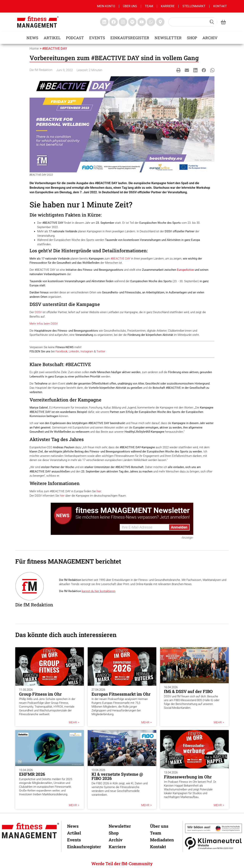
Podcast (75, 38)
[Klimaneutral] (213, 843)
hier (99, 491)
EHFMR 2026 (32, 774)
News (32, 38)
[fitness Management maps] (160, 22)
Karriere (168, 6)
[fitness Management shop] (223, 22)
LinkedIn (74, 351)
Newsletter (168, 38)
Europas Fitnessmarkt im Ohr (121, 694)
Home (34, 48)
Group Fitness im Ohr (40, 694)
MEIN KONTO (106, 6)
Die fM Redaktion (41, 70)
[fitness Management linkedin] (104, 22)
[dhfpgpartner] (213, 828)
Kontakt (220, 6)
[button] (179, 70)
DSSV (38, 312)
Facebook (61, 351)
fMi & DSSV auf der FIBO (188, 691)
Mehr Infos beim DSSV (44, 324)
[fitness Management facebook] (114, 22)
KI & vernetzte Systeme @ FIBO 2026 (117, 776)
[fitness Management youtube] (142, 22)
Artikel (52, 38)
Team (149, 6)
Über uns (130, 6)
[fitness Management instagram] (123, 22)
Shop (192, 38)
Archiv (210, 38)
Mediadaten (162, 840)
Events (97, 38)
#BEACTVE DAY (120, 259)
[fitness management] (38, 22)
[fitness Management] (30, 831)
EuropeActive (185, 270)
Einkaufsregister (130, 38)
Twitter (101, 351)
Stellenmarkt (194, 6)
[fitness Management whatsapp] (151, 22)
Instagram (87, 351)
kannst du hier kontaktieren (99, 591)
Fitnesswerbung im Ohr (188, 777)
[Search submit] (212, 22)
